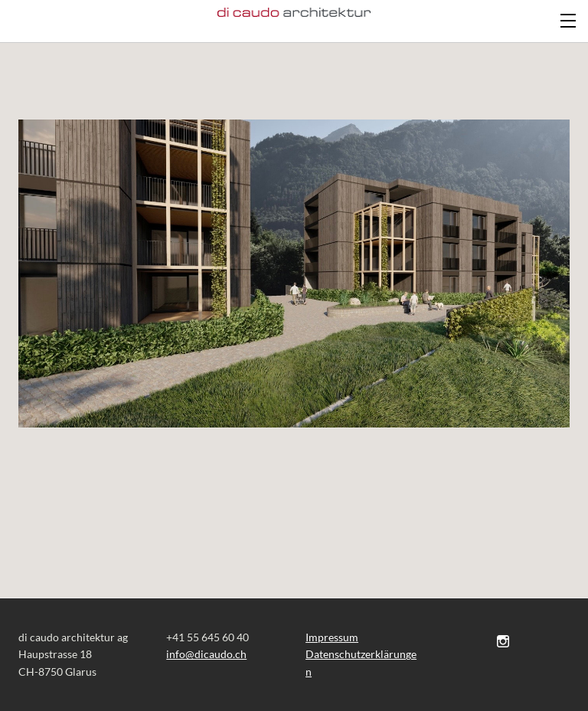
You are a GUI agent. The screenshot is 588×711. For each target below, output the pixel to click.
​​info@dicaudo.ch (206, 654)
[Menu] (569, 19)
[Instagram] (503, 641)
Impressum (332, 637)
